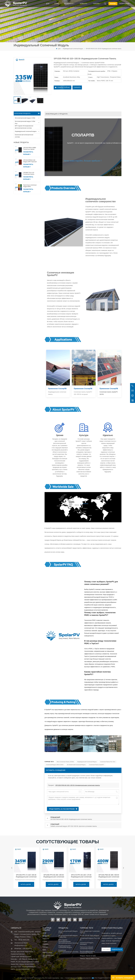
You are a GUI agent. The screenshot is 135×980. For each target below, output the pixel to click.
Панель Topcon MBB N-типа (90, 958)
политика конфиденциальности (78, 978)
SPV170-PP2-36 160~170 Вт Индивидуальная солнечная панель (81, 876)
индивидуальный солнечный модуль (87, 762)
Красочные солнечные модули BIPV (30, 186)
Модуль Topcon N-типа (88, 956)
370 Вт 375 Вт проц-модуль (90, 936)
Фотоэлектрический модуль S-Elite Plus (25, 122)
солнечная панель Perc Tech (108, 762)
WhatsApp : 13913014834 (23, 948)
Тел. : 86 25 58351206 (22, 940)
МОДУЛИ (46, 936)
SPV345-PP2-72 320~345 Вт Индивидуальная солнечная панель (26, 876)
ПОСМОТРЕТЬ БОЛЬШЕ (28, 153)
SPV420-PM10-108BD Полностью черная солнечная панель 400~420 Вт (31, 148)
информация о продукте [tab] (57, 114)
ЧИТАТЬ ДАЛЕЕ (26, 884)
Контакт (113, 4)
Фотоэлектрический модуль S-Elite (25, 118)
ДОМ (44, 933)
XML (62, 978)
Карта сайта (47, 953)
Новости (83, 4)
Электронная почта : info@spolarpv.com (21, 944)
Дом (48, 4)
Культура (84, 435)
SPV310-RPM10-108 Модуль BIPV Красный (30, 161)
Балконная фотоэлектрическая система (24, 136)
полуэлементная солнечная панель (90, 932)
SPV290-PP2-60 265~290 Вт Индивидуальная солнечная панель (54, 876)
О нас (57, 4)
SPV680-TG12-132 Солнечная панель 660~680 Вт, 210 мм (29, 173)
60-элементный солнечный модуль (76, 765)
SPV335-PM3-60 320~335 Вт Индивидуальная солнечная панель (78, 785)
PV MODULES (69, 4)
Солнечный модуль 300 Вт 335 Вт (55, 765)
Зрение (60, 435)
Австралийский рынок (48, 956)
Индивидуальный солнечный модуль (73, 49)
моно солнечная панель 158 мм (65, 762)
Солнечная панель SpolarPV (97, 765)
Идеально (108, 435)
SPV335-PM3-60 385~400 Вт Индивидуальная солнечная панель (109, 876)
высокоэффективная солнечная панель (87, 952)
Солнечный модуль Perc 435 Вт (90, 939)
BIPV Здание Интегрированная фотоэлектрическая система (24, 127)
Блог (44, 950)
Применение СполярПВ (57, 389)
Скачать (96, 4)
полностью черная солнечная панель (87, 948)
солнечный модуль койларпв (87, 943)
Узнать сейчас (62, 87)
